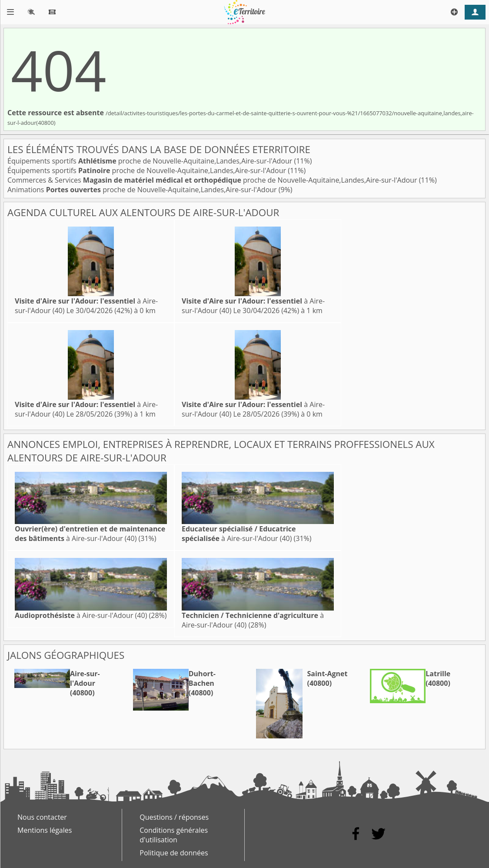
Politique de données (174, 853)
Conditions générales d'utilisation (174, 835)
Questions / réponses (174, 817)
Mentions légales (45, 830)
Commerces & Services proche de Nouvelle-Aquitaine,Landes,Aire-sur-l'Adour (213, 180)
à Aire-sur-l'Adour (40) (90, 534)
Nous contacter (42, 817)
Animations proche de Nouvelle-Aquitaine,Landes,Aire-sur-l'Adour (143, 190)
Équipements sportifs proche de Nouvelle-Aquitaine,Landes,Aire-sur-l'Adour (151, 161)
